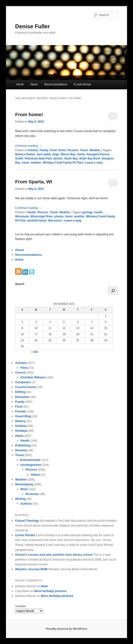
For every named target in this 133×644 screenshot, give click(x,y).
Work (24, 489)
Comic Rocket (25, 535)
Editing (20, 392)
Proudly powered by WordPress (66, 629)
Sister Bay (71, 158)
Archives (20, 606)
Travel (84, 150)
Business (32, 494)
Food (53, 150)
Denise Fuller (33, 26)
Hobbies (21, 426)
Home (20, 84)
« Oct (35, 352)
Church (20, 372)
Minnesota (22, 216)
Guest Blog (23, 416)
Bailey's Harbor (25, 154)
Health (32, 212)
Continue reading (28, 146)
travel (25, 163)
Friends (21, 411)
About (34, 84)
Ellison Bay (68, 154)
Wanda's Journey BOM (31, 569)
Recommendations (56, 84)
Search (20, 284)
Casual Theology (27, 521)
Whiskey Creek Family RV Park (63, 163)
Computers (23, 382)
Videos (36, 475)
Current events (26, 387)
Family (44, 150)
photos (58, 158)
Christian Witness (33, 377)
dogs (56, 154)
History (20, 421)
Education (22, 397)
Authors (26, 504)
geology (88, 212)
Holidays (21, 431)
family (81, 154)
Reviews (21, 450)
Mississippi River (42, 216)
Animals (33, 150)
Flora (24, 368)
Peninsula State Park (38, 158)
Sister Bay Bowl (90, 158)
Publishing (23, 445)
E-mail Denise (83, 84)
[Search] (113, 291)
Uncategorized (31, 465)
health (98, 212)
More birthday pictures (50, 591)
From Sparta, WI (34, 182)
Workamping (24, 484)
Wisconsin (55, 221)
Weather (95, 150)
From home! (29, 114)
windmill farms (37, 221)
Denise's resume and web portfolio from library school (54, 555)
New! (44, 586)
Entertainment (30, 460)
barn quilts (44, 154)
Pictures (73, 150)
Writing (20, 499)
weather (36, 163)
